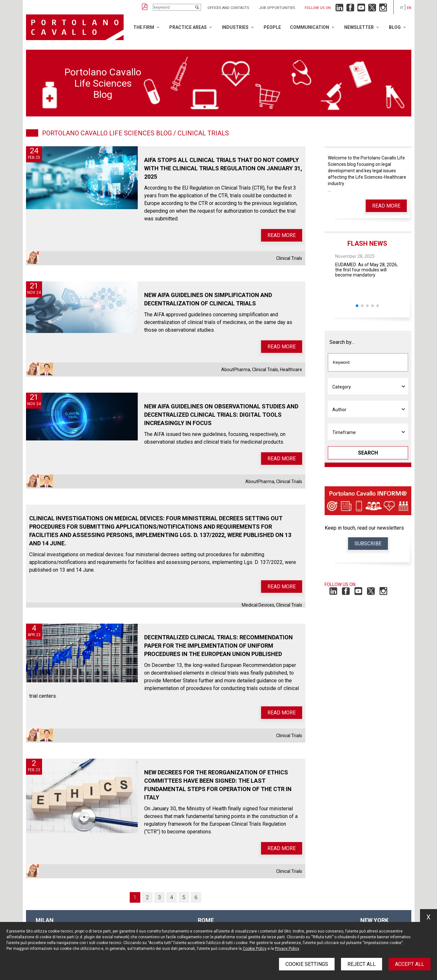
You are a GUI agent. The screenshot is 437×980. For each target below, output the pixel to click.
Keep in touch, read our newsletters (364, 528)
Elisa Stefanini (32, 258)
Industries (235, 27)
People (272, 27)
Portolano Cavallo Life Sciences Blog (107, 133)
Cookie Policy (255, 949)
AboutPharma (236, 370)
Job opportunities (277, 8)
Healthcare (291, 370)
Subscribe (368, 544)
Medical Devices (258, 605)
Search (368, 453)
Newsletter (359, 27)
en (409, 8)
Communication (310, 27)
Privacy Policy (287, 949)
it (402, 8)
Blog (395, 27)
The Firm (144, 27)
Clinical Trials (289, 258)
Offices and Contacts (228, 8)
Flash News (367, 243)
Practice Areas (188, 27)
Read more (282, 235)
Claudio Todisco (47, 369)
